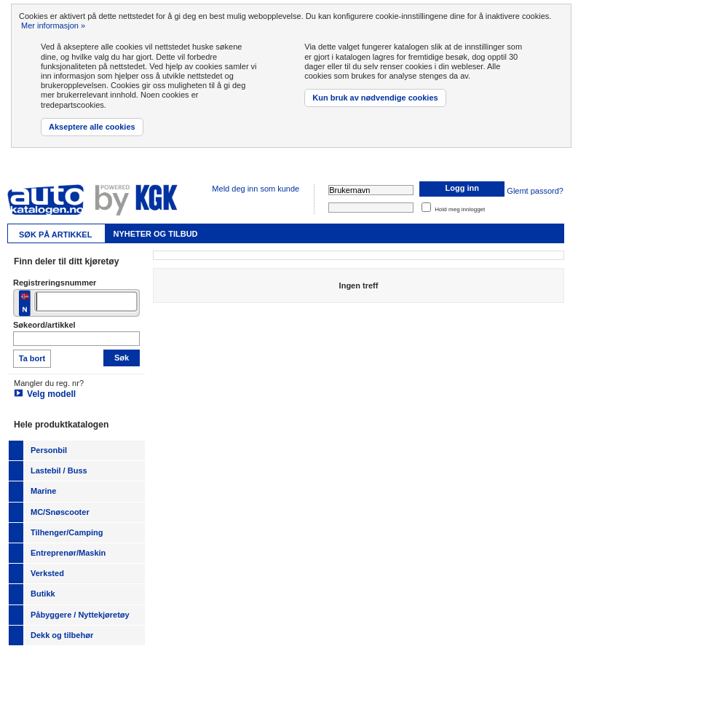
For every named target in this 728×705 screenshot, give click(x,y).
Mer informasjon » (53, 25)
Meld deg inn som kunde (256, 189)
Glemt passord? (535, 191)
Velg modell (51, 394)
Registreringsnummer (55, 283)
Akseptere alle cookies (92, 127)
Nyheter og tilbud (155, 234)
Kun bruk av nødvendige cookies (375, 98)
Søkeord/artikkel (44, 325)
